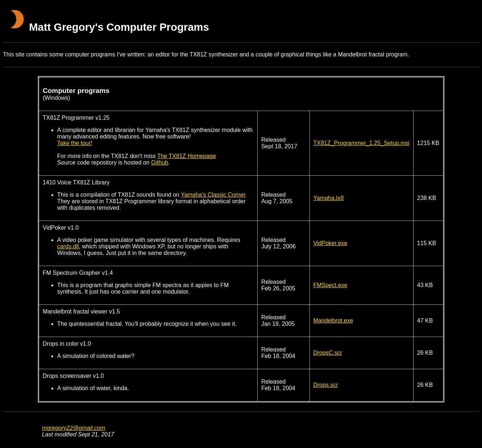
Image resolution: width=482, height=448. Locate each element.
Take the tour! (75, 143)
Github (160, 163)
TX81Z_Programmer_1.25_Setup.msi (361, 143)
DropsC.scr (328, 353)
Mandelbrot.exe (333, 321)
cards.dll (68, 246)
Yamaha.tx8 (329, 198)
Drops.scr (326, 385)
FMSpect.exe (330, 285)
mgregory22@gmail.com (74, 428)
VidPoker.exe (330, 243)
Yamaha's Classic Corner (213, 195)
